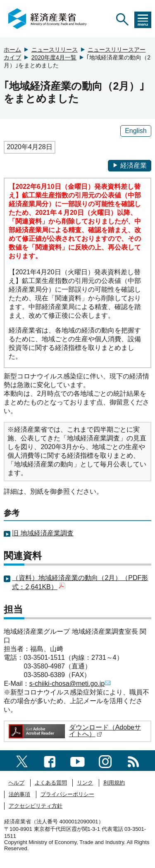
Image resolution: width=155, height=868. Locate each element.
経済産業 (130, 165)
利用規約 (114, 783)
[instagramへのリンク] (105, 760)
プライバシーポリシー (67, 794)
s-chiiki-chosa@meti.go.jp (70, 684)
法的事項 (19, 794)
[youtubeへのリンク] (77, 760)
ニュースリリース (55, 50)
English (136, 131)
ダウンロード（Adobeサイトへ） (105, 731)
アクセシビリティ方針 (36, 806)
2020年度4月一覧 (54, 57)
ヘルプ (16, 783)
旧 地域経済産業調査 (43, 533)
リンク (85, 783)
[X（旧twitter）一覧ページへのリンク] (22, 760)
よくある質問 (51, 783)
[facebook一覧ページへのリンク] (50, 760)
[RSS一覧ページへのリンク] (133, 760)
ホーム (12, 50)
